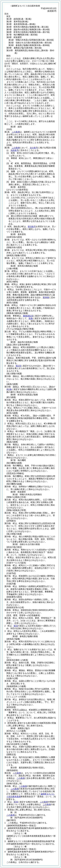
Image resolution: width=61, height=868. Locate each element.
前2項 (18, 366)
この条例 (16, 132)
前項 (16, 626)
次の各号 (34, 148)
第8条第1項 (28, 316)
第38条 (46, 297)
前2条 (9, 389)
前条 (31, 318)
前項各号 (32, 226)
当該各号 (15, 150)
